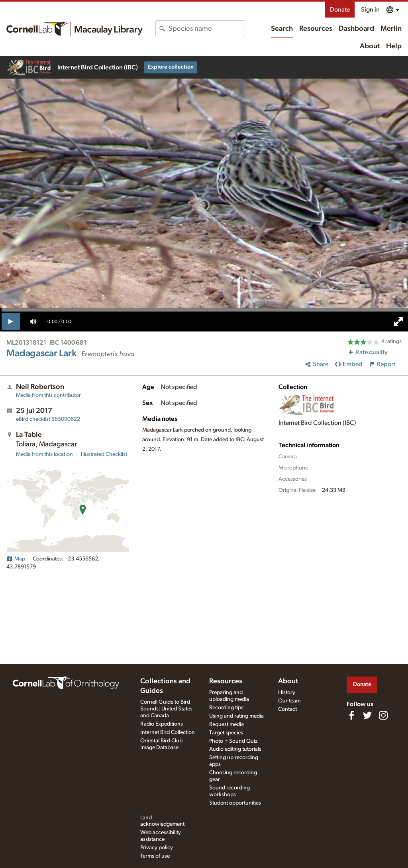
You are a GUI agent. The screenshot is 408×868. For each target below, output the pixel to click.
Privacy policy (157, 848)
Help (394, 46)
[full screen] (398, 322)
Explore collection (171, 67)
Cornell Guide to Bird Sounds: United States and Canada (166, 709)
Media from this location (44, 454)
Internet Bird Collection (168, 732)
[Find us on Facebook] (351, 715)
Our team (289, 701)
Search (282, 29)
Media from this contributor (48, 395)
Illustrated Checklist (104, 454)
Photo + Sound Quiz (233, 741)
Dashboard (356, 29)
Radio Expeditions (162, 724)
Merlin (391, 29)
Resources (316, 29)
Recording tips (226, 708)
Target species (226, 733)
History (287, 692)
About (370, 46)
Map (16, 559)
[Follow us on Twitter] (367, 715)
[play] (11, 322)
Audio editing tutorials (235, 749)
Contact (287, 709)
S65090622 (48, 419)
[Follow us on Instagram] (383, 715)
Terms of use (155, 856)
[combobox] (206, 29)
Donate (340, 10)
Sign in (370, 10)
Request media (227, 724)
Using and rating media (236, 716)
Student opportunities (235, 803)
